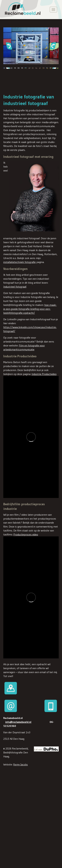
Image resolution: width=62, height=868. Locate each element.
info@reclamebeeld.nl (18, 721)
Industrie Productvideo (44, 374)
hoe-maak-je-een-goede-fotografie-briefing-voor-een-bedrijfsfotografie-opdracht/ (30, 309)
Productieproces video (26, 534)
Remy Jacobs (21, 764)
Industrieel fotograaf (15, 287)
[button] (9, 46)
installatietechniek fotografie (20, 262)
